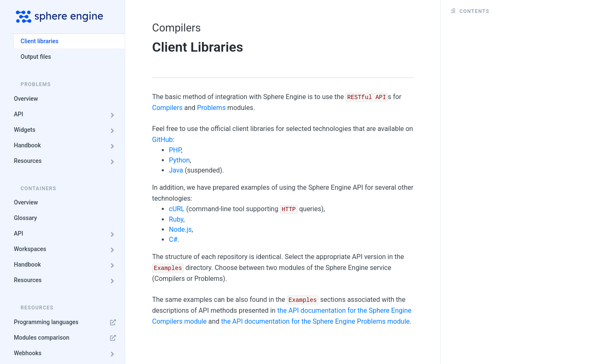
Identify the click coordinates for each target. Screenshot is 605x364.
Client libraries (39, 41)
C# (173, 240)
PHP (175, 150)
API (66, 114)
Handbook (66, 145)
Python (179, 160)
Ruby (176, 219)
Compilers (167, 108)
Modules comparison (66, 338)
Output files (36, 57)
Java (176, 170)
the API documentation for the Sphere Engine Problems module (315, 321)
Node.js (180, 229)
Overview (26, 99)
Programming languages (66, 322)
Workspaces (66, 249)
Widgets (66, 130)
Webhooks (66, 353)
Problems (211, 108)
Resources (66, 161)
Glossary (25, 218)
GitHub (162, 140)
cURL (177, 209)
